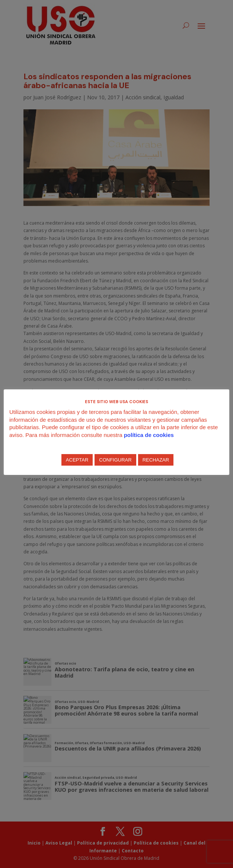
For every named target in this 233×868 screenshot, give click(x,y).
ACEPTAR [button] (77, 460)
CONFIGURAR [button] (115, 460)
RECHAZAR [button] (156, 460)
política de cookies (149, 435)
